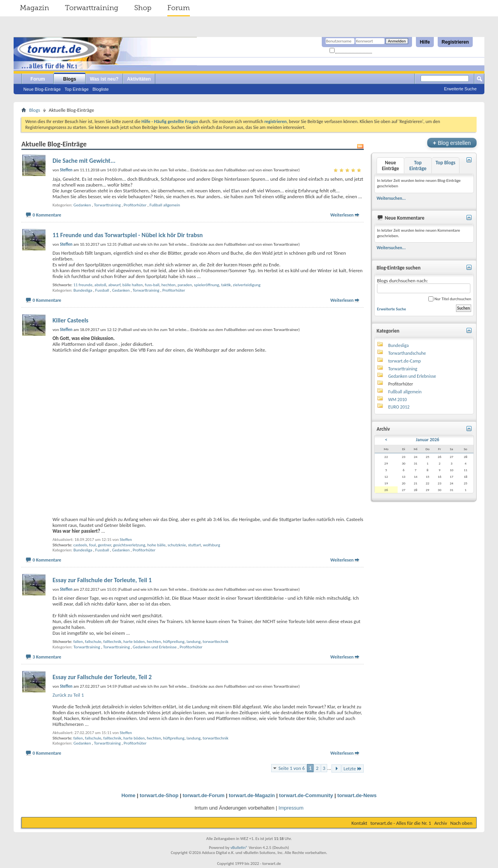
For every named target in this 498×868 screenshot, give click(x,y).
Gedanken (82, 205)
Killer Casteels (70, 320)
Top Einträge (77, 89)
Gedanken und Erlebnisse (155, 647)
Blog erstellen (452, 143)
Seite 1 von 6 (292, 768)
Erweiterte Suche (460, 89)
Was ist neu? (104, 79)
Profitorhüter (135, 205)
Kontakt (359, 823)
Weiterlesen (342, 215)
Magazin (34, 8)
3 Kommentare (47, 657)
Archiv (441, 823)
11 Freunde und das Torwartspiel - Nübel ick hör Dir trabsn (128, 235)
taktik (226, 285)
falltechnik (112, 642)
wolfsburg (212, 545)
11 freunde (83, 285)
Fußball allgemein (165, 205)
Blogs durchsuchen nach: (424, 286)
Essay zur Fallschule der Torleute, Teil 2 (102, 677)
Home (128, 795)
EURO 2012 (399, 407)
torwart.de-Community (306, 795)
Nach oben (461, 823)
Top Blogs (445, 163)
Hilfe (425, 42)
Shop (143, 8)
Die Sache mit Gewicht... (84, 161)
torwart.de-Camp (405, 361)
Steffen (126, 540)
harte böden (134, 642)
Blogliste (101, 89)
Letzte (353, 769)
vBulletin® (239, 848)
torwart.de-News (357, 795)
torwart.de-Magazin (252, 795)
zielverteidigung (247, 285)
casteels (80, 545)
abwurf (114, 285)
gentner (104, 545)
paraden (185, 285)
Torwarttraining (92, 8)
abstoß (100, 285)
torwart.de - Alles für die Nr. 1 (401, 823)
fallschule (93, 642)
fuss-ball (152, 285)
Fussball (102, 290)
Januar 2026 (428, 440)
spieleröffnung (207, 285)
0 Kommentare (47, 215)
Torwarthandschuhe (407, 353)
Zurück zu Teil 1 (68, 695)
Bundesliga (83, 290)
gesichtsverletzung (129, 545)
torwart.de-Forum (204, 795)
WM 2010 (398, 400)
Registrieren (455, 42)
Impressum (291, 808)
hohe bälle (157, 545)
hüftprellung (174, 642)
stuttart (194, 545)
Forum (179, 8)
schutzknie (177, 545)
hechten (168, 285)
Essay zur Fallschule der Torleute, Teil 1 (102, 580)
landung (193, 642)
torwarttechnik (216, 642)
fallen (78, 642)
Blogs (69, 79)
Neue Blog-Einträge (42, 89)
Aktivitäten (139, 79)
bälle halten (133, 285)
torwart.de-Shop (159, 795)
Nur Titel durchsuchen (450, 299)
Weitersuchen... (391, 198)
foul (92, 545)
